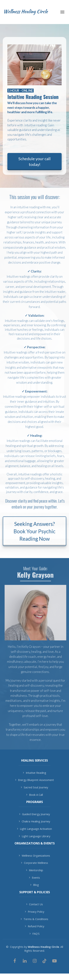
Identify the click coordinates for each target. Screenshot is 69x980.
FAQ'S (35, 934)
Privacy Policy (35, 912)
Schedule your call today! (34, 161)
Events (34, 878)
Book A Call (35, 795)
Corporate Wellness (35, 863)
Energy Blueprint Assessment (35, 780)
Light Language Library (35, 836)
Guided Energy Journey (35, 814)
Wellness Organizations (34, 856)
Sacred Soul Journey (34, 787)
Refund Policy (35, 926)
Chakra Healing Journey (34, 821)
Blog (35, 885)
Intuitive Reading (35, 773)
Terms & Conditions (34, 919)
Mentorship (35, 870)
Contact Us (35, 904)
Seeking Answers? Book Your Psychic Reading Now (34, 531)
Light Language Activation (34, 829)
